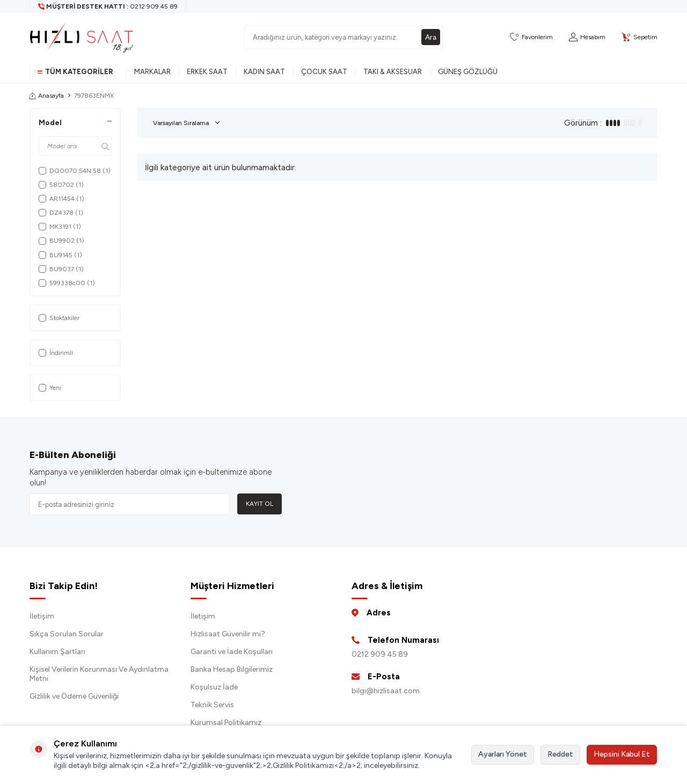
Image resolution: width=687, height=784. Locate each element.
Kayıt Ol (260, 504)
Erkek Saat (207, 72)
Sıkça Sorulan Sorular (67, 634)
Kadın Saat (264, 72)
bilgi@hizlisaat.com (386, 691)
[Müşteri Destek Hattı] (108, 6)
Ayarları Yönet (503, 754)
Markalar (152, 72)
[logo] (82, 37)
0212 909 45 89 (380, 654)
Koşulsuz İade (214, 687)
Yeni (50, 388)
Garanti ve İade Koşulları (232, 652)
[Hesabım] (587, 37)
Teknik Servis (212, 705)
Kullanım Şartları (57, 652)
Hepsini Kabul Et (622, 754)
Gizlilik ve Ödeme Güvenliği (74, 696)
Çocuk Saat (324, 72)
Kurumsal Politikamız (226, 723)
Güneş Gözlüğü (468, 72)
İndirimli (56, 353)
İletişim (42, 616)
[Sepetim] (640, 37)
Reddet (560, 754)
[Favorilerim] (531, 37)
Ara (430, 37)
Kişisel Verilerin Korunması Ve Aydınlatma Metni (99, 674)
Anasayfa (47, 96)
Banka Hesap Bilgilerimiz (232, 669)
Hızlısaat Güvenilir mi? (228, 634)
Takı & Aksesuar (393, 72)
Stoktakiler (59, 318)
